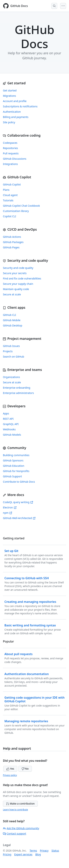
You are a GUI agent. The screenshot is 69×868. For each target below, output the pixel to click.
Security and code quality (18, 268)
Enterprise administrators (18, 393)
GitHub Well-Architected (19, 518)
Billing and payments (16, 117)
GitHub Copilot (12, 184)
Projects (8, 351)
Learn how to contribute (15, 810)
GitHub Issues (11, 346)
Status (55, 851)
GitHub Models (12, 435)
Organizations (11, 377)
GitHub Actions (12, 237)
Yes (10, 769)
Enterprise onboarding (17, 388)
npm (8, 513)
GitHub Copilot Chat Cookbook (21, 206)
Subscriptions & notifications (20, 106)
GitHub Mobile (12, 320)
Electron (10, 507)
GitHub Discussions (15, 159)
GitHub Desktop (13, 325)
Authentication (12, 112)
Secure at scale (12, 294)
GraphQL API (11, 424)
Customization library (16, 211)
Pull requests (11, 153)
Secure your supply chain (18, 284)
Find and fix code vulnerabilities (22, 278)
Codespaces (10, 143)
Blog (38, 854)
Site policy (9, 122)
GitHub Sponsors (13, 460)
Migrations (9, 96)
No (25, 769)
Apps (6, 413)
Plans (6, 190)
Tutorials (8, 200)
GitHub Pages (11, 247)
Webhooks (9, 429)
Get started (10, 90)
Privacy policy (10, 775)
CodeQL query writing (18, 502)
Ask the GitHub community (21, 828)
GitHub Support (12, 476)
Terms (33, 851)
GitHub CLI (9, 315)
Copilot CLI (9, 216)
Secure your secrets (15, 273)
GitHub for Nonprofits (16, 471)
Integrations (10, 164)
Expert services (23, 854)
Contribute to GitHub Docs (19, 482)
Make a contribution (20, 804)
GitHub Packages (13, 242)
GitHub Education (14, 466)
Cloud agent (10, 195)
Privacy (44, 851)
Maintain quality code (16, 289)
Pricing (7, 854)
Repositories (10, 148)
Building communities (16, 455)
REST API (8, 419)
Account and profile (15, 101)
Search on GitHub (14, 357)
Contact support (15, 834)
